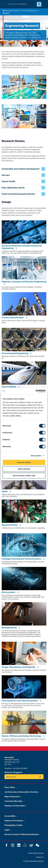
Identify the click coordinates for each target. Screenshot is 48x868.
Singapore (18, 772)
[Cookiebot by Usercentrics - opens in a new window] (36, 391)
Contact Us (40, 857)
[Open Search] (39, 4)
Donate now (11, 777)
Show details (36, 456)
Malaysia (8, 772)
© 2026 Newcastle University (33, 861)
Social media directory (36, 853)
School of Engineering (29, 11)
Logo (4, 4)
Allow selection (24, 469)
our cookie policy (13, 416)
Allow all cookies (24, 462)
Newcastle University (12, 11)
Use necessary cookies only (24, 476)
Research (6, 13)
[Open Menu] (44, 4)
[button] (43, 169)
